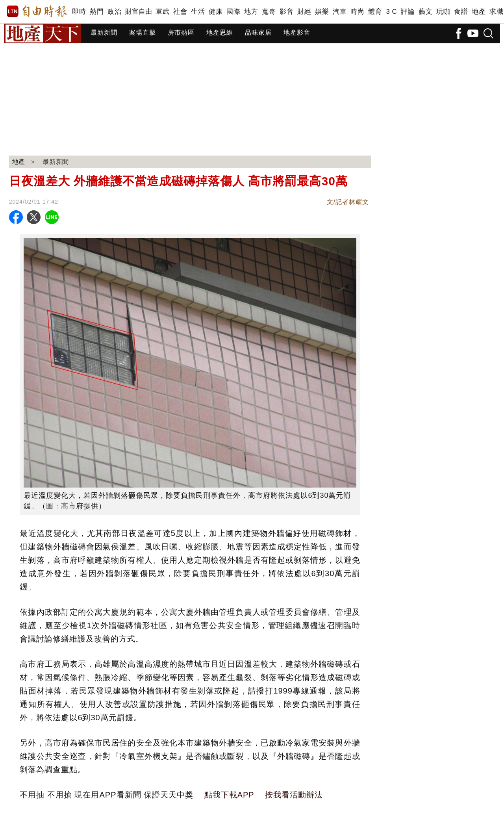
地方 (251, 12)
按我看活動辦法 (294, 795)
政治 (114, 12)
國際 (233, 12)
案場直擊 (143, 32)
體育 (375, 12)
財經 (304, 12)
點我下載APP (229, 795)
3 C (391, 12)
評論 (408, 12)
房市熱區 (181, 32)
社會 (180, 12)
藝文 (425, 12)
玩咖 (443, 12)
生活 (198, 12)
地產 (479, 12)
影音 (286, 12)
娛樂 (322, 12)
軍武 (162, 12)
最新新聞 (104, 32)
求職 (496, 12)
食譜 (461, 12)
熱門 (97, 12)
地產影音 (297, 32)
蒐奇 (269, 12)
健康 (216, 12)
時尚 (357, 12)
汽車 (340, 12)
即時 (79, 12)
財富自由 (138, 12)
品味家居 (258, 32)
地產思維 (220, 32)
